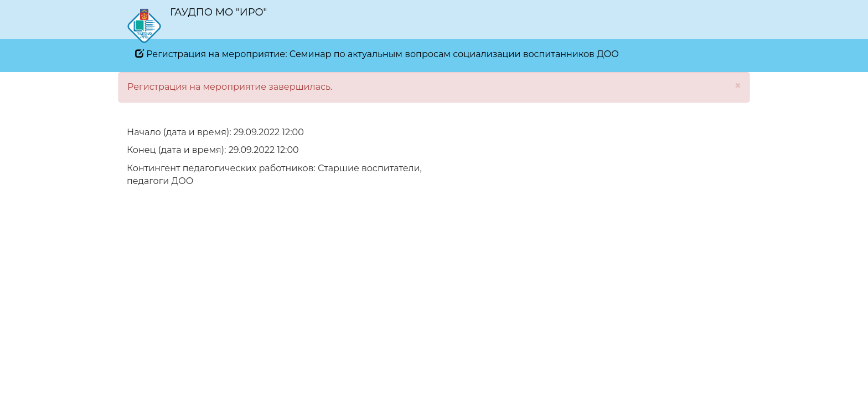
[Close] (738, 86)
